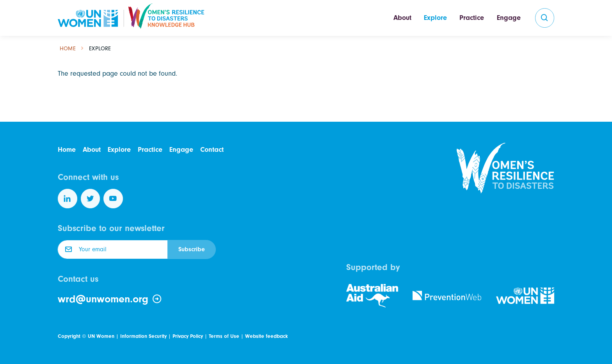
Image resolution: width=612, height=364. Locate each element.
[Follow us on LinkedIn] (68, 199)
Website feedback (266, 336)
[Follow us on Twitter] (91, 199)
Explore (435, 18)
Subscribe (192, 249)
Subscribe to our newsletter (111, 228)
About (402, 18)
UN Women (101, 336)
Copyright (69, 336)
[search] (545, 18)
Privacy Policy (188, 336)
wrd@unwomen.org (110, 299)
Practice (472, 18)
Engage (509, 18)
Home (68, 49)
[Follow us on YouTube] (113, 199)
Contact (212, 150)
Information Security (143, 336)
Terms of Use (224, 336)
